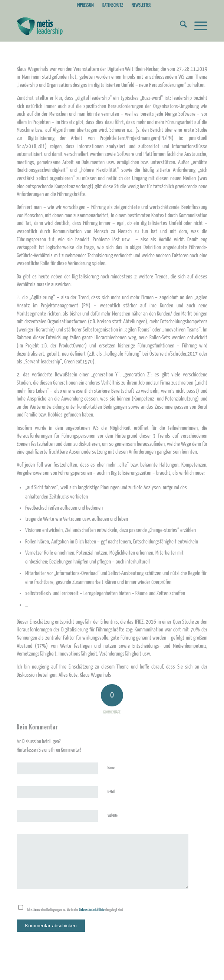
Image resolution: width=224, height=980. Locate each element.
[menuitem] (85, 6)
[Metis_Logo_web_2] (93, 26)
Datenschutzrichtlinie (92, 910)
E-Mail (113, 792)
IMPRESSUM (85, 5)
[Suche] (180, 26)
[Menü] (197, 26)
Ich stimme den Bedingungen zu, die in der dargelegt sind (75, 910)
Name (113, 768)
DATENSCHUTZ (113, 5)
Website (113, 816)
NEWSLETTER (141, 5)
